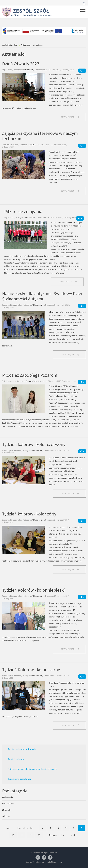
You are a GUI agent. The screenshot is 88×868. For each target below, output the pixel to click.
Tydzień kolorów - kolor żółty (29, 514)
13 (39, 835)
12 (30, 835)
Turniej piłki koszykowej (19, 779)
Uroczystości (8, 804)
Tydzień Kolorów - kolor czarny (31, 670)
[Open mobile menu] (83, 11)
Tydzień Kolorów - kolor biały (22, 749)
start (8, 828)
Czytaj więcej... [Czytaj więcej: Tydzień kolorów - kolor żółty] (68, 569)
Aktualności (28, 70)
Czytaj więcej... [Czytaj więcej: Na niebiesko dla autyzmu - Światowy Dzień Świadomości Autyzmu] (68, 355)
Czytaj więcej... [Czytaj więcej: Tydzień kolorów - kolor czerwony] (68, 493)
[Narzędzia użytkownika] (82, 71)
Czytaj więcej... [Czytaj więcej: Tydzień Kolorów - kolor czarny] (68, 725)
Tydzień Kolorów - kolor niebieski (33, 590)
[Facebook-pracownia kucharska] (50, 858)
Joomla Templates (34, 862)
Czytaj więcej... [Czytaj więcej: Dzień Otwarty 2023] (68, 117)
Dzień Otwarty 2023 (21, 64)
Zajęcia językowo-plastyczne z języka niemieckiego (32, 769)
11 (22, 835)
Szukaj (84, 4)
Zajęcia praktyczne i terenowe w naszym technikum (40, 136)
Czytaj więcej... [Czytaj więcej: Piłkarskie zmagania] (66, 282)
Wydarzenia (7, 797)
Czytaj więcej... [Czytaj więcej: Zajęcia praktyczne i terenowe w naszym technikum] (68, 191)
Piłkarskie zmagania (23, 212)
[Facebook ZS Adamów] (38, 858)
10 (13, 835)
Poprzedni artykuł (25, 828)
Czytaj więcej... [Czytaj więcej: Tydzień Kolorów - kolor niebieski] (68, 649)
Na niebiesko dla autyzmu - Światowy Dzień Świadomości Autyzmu (43, 296)
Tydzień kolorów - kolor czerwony (34, 444)
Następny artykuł (57, 835)
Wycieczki (7, 810)
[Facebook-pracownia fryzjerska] (44, 858)
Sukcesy (6, 816)
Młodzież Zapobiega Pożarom (30, 375)
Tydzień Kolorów (16, 759)
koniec (74, 835)
